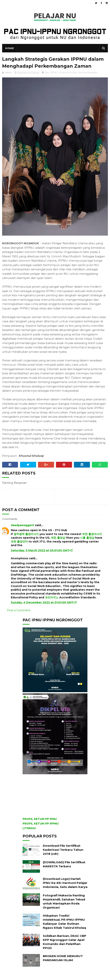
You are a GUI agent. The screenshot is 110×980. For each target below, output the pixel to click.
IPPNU (54, 72)
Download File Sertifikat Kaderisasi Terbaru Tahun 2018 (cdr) (63, 850)
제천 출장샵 (58, 538)
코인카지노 (52, 597)
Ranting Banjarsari (88, 72)
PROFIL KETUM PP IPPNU (41, 824)
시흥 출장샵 (87, 538)
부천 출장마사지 (92, 534)
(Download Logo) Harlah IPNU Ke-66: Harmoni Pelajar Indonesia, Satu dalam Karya (65, 883)
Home (10, 48)
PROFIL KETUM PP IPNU (40, 819)
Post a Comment (19, 610)
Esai (47, 72)
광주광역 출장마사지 (26, 534)
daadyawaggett (22, 525)
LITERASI (29, 828)
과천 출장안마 (19, 542)
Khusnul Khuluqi (68, 72)
